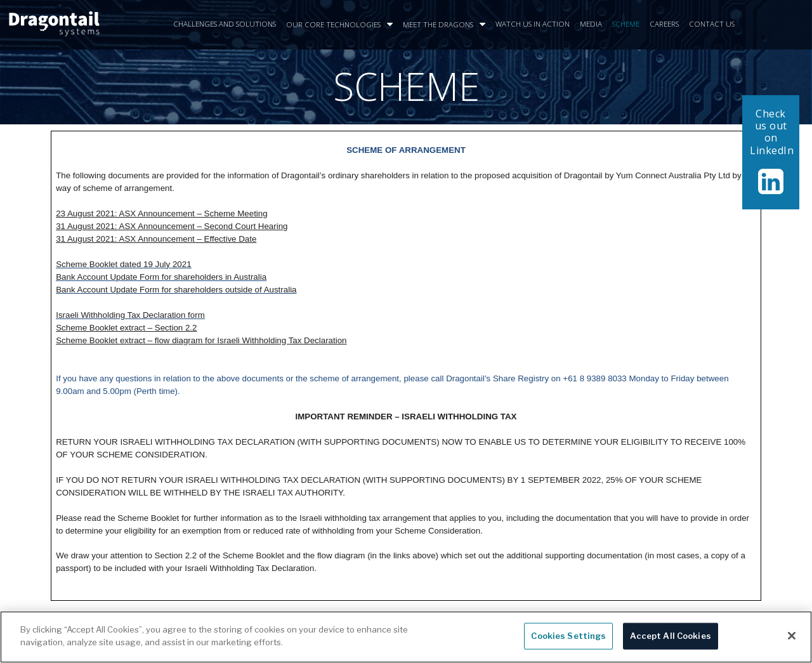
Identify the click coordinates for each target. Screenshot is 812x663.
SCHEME (626, 24)
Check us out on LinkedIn (772, 132)
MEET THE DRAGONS (444, 25)
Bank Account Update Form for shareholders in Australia (161, 277)
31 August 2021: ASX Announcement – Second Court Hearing (172, 226)
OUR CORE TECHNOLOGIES (339, 25)
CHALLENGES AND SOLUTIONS (225, 24)
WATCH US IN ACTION (533, 24)
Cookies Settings (568, 640)
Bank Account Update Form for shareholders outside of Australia (176, 290)
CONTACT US (712, 24)
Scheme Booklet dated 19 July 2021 (123, 264)
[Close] (792, 640)
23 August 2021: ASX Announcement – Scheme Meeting (161, 213)
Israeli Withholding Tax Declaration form (130, 315)
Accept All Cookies (670, 640)
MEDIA (591, 24)
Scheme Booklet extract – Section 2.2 (126, 328)
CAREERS (664, 24)
